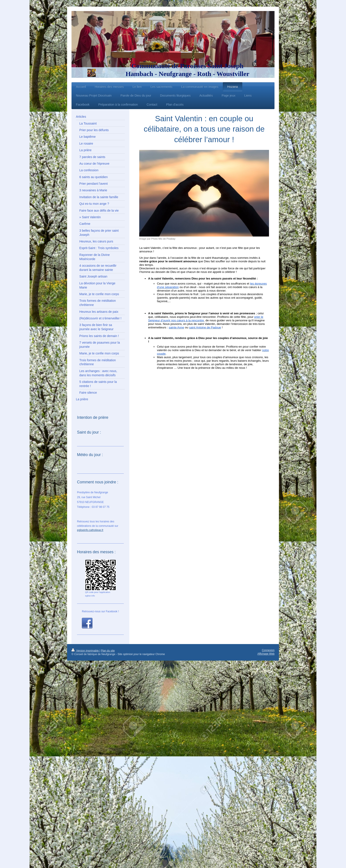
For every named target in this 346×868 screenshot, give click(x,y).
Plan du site (108, 651)
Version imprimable (86, 651)
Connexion (268, 650)
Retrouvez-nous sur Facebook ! (100, 611)
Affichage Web (266, 654)
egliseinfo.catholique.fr (90, 530)
